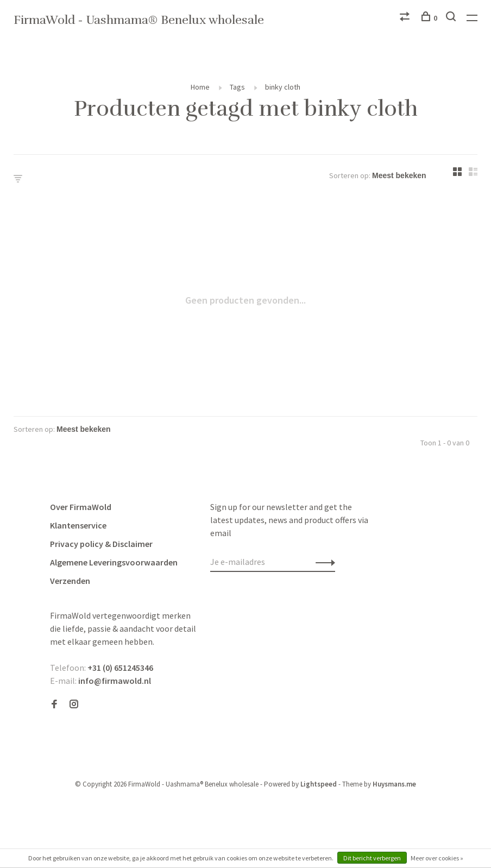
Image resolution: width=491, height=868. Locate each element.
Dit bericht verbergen (372, 858)
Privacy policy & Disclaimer (101, 544)
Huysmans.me (394, 784)
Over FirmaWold (81, 507)
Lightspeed (319, 784)
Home (200, 87)
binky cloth (283, 87)
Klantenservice (78, 525)
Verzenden (70, 581)
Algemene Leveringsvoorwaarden (114, 562)
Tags (237, 87)
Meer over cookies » (437, 858)
